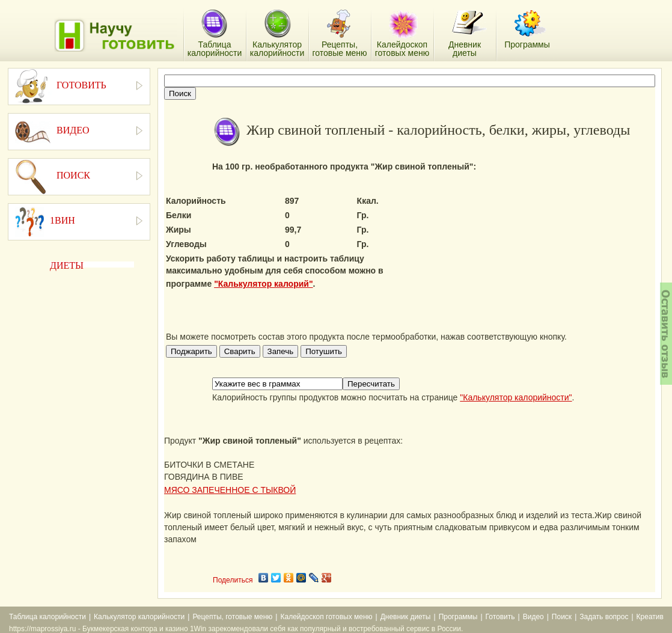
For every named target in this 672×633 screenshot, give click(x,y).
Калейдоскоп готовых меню (326, 617)
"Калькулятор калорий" (263, 284)
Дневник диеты (406, 617)
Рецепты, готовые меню (232, 617)
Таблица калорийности (47, 617)
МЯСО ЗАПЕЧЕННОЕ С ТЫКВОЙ (230, 490)
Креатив (650, 617)
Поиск (562, 617)
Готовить (500, 617)
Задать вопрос (604, 617)
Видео (533, 617)
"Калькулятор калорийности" (516, 397)
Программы (458, 617)
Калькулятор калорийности (139, 617)
